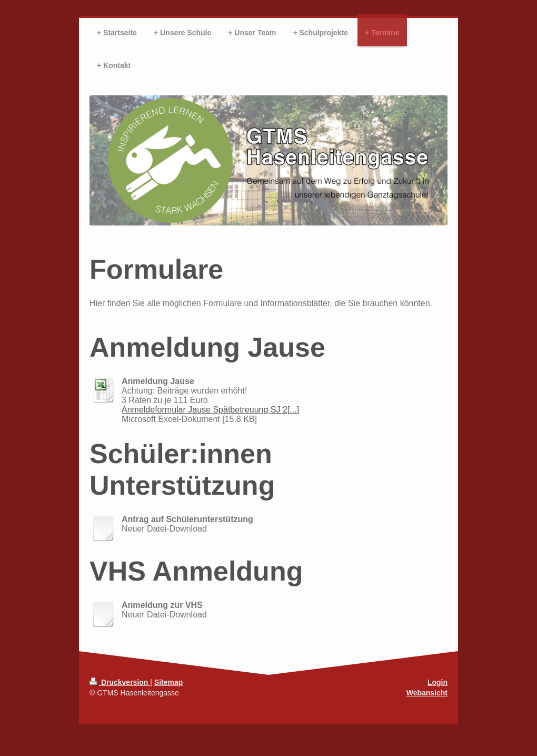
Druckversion (120, 682)
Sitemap (168, 682)
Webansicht (427, 693)
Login (437, 682)
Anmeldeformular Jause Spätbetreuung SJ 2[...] (210, 410)
